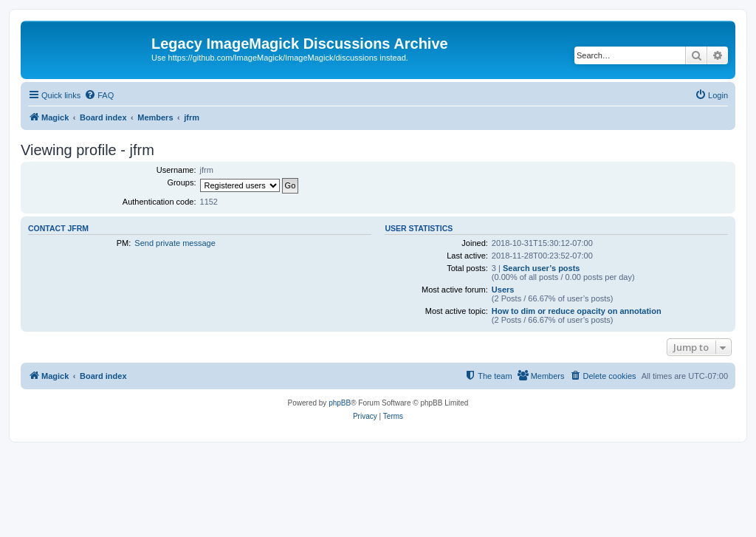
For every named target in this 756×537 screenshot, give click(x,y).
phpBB (340, 403)
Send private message (175, 243)
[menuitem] (99, 95)
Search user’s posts (542, 268)
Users (503, 290)
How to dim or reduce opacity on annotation (577, 311)
